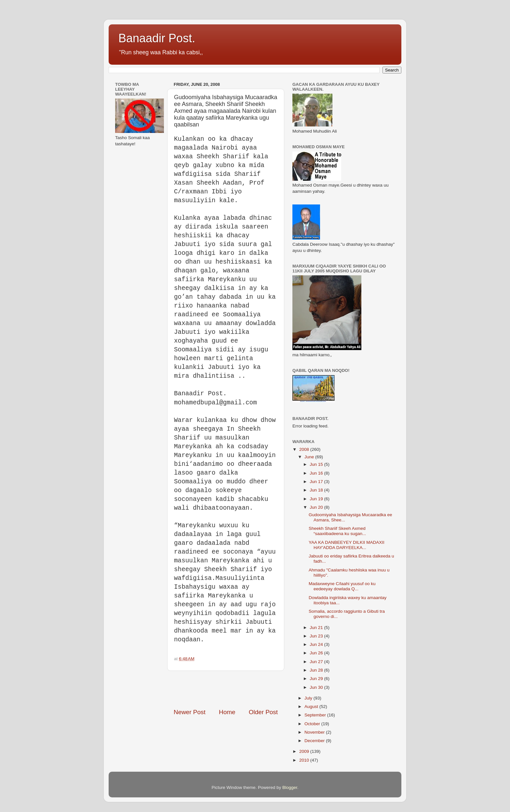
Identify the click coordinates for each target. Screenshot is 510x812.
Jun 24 (317, 644)
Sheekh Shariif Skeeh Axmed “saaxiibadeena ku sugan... (337, 531)
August (312, 707)
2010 (305, 760)
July (309, 698)
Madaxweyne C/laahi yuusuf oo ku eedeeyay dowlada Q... (342, 586)
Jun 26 (317, 653)
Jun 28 (317, 670)
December (315, 741)
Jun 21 (317, 628)
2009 (305, 751)
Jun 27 (317, 662)
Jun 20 (317, 507)
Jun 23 (317, 636)
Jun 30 (317, 687)
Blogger (290, 787)
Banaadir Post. (157, 38)
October (313, 724)
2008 (305, 449)
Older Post (263, 712)
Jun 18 (317, 490)
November (315, 732)
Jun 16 (317, 473)
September (316, 715)
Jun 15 (317, 464)
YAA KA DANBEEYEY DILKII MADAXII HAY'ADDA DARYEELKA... (347, 545)
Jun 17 (317, 482)
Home (227, 712)
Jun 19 (317, 499)
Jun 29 (317, 679)
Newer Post (190, 712)
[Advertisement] (250, 689)
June (310, 457)
